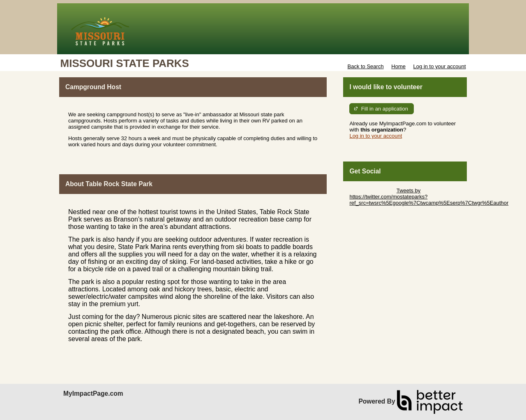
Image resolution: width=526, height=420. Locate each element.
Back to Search (365, 66)
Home (398, 66)
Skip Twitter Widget (372, 190)
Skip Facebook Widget (376, 215)
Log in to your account (440, 66)
